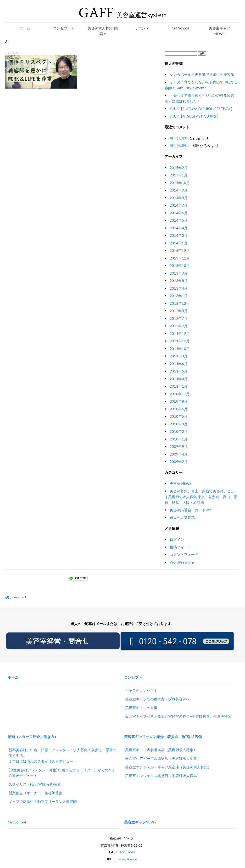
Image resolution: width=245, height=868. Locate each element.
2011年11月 (180, 341)
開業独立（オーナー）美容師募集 (36, 783)
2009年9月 (179, 446)
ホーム (25, 28)
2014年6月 (179, 213)
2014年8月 (179, 198)
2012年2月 (179, 326)
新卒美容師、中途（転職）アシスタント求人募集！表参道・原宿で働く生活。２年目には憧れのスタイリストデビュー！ (62, 746)
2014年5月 (179, 220)
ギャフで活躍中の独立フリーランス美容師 (43, 792)
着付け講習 (179, 138)
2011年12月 (180, 333)
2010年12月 (180, 394)
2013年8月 (179, 281)
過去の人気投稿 (182, 518)
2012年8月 (179, 311)
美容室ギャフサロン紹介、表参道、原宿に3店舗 (163, 729)
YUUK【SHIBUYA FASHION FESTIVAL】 (202, 109)
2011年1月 (179, 386)
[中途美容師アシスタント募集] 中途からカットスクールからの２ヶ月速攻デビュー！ (62, 763)
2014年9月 (179, 190)
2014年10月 (180, 183)
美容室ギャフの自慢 (141, 703)
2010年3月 (179, 424)
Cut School (180, 28)
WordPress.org (182, 562)
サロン (142, 28)
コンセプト (64, 28)
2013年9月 (179, 273)
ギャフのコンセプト (141, 686)
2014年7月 (179, 205)
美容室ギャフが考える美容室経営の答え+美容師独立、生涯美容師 (178, 711)
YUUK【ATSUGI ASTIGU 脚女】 (195, 116)
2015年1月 (179, 175)
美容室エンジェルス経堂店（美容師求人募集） (163, 766)
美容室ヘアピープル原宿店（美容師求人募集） (163, 749)
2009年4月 (179, 454)
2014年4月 (179, 228)
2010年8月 (179, 401)
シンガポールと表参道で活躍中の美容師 (202, 74)
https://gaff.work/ (126, 845)
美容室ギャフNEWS (219, 31)
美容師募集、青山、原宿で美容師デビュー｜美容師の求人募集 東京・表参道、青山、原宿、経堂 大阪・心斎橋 (201, 497)
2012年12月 (180, 303)
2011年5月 (179, 371)
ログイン (177, 539)
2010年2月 (179, 431)
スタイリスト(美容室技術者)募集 (35, 775)
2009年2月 (179, 462)
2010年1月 (179, 439)
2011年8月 (179, 356)
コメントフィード (184, 554)
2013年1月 (179, 296)
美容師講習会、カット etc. (191, 510)
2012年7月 (179, 318)
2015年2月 (179, 168)
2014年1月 (179, 243)
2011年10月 (180, 349)
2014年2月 (179, 235)
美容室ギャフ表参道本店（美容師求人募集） (161, 740)
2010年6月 (179, 409)
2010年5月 (179, 416)
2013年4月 (179, 288)
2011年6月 (179, 364)
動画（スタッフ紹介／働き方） (33, 729)
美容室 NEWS (181, 483)
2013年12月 (180, 250)
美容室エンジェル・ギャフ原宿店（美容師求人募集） (168, 758)
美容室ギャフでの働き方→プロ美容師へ (157, 694)
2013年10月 (180, 265)
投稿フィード (180, 547)
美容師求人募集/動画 (103, 31)
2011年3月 (179, 379)
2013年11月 (180, 258)
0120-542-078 (126, 838)
